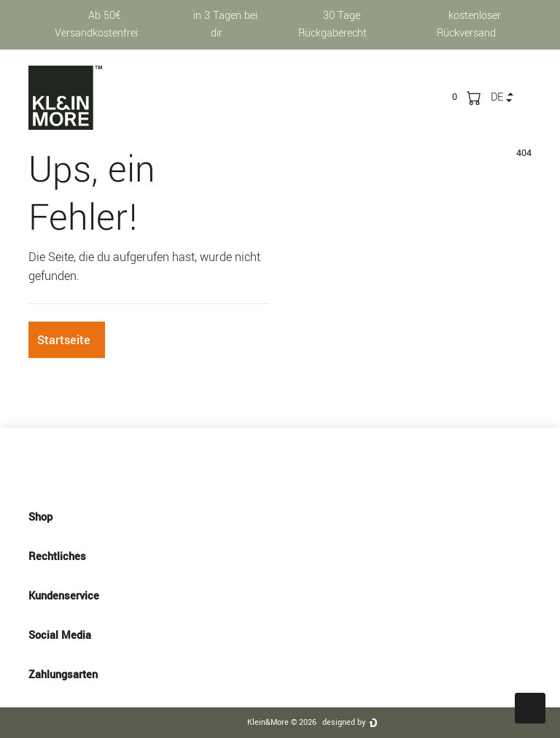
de (497, 97)
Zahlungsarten (280, 675)
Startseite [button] (64, 340)
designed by (344, 722)
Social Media (280, 635)
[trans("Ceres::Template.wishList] (455, 97)
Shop (280, 517)
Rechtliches (280, 556)
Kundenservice (280, 596)
